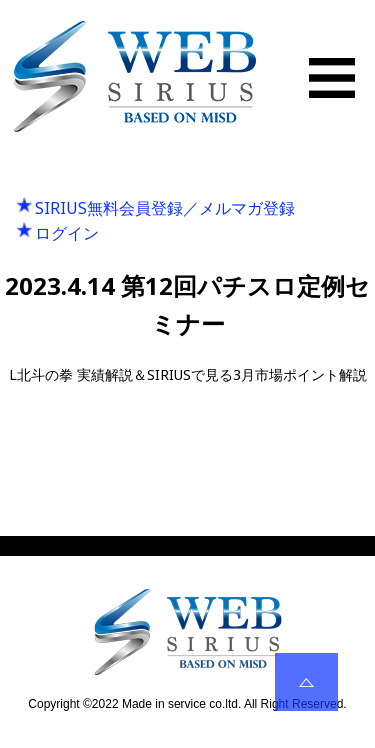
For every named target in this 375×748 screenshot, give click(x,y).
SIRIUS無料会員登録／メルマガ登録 (165, 208)
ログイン (67, 233)
